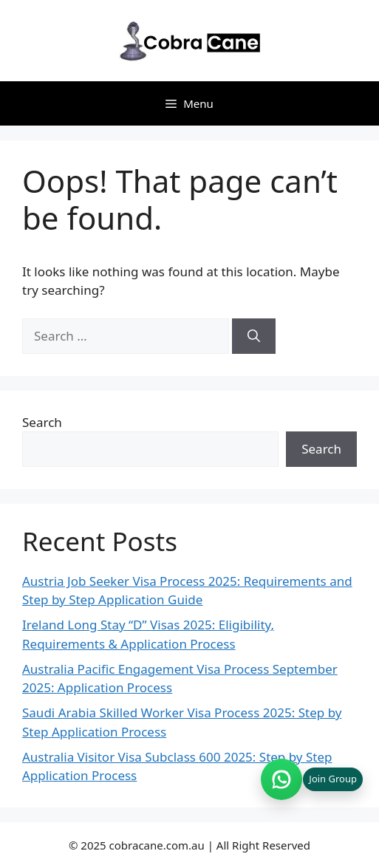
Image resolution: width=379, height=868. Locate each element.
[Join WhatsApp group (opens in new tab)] (312, 779)
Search (42, 422)
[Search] (254, 336)
